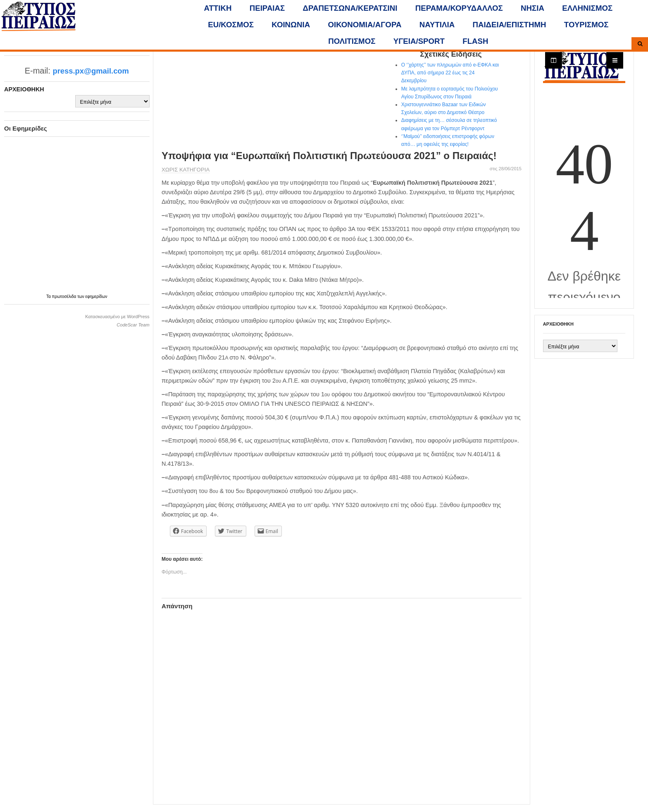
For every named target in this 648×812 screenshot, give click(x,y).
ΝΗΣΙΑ (532, 8)
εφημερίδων (96, 296)
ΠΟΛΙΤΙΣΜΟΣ (352, 41)
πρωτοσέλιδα (65, 296)
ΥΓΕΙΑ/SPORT (419, 41)
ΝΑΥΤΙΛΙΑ (437, 25)
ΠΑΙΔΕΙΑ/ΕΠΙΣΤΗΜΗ (509, 25)
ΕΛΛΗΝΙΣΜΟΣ (587, 8)
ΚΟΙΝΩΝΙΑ (291, 25)
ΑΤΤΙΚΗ (218, 8)
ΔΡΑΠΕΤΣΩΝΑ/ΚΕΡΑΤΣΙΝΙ (350, 8)
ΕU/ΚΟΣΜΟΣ (231, 25)
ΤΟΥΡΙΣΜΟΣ (586, 25)
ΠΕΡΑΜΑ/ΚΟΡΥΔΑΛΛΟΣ (459, 8)
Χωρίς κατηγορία (186, 170)
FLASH (475, 41)
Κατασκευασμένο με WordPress (117, 317)
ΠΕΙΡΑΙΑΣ (267, 8)
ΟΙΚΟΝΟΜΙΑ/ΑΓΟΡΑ (365, 25)
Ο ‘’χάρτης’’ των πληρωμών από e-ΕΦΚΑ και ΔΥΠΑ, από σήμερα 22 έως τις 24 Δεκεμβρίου (450, 73)
